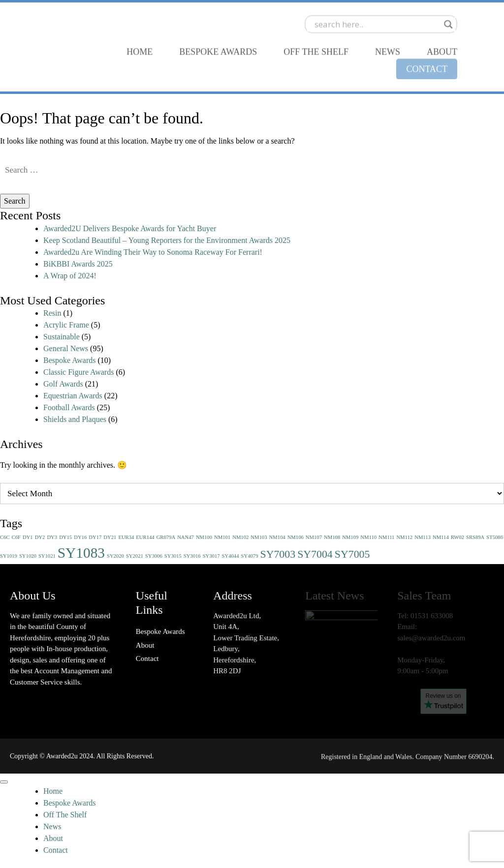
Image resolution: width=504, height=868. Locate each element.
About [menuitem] (53, 838)
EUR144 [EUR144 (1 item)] (145, 537)
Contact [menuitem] (56, 850)
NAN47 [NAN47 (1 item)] (186, 537)
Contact (147, 658)
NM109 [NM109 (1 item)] (350, 537)
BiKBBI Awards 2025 (78, 264)
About (145, 645)
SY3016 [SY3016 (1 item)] (192, 556)
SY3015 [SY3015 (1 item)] (173, 556)
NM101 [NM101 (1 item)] (222, 537)
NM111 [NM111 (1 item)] (386, 537)
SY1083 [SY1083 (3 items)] (81, 553)
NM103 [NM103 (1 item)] (259, 537)
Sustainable (62, 337)
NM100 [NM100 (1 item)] (204, 537)
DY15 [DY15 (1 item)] (65, 537)
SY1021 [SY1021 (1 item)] (47, 556)
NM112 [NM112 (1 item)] (404, 537)
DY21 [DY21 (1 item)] (110, 537)
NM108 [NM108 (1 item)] (332, 537)
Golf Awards (63, 384)
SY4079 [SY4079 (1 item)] (250, 556)
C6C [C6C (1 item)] (5, 537)
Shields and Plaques (75, 419)
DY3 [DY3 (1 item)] (52, 537)
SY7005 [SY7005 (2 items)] (352, 554)
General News (66, 348)
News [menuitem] (52, 826)
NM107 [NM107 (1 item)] (314, 537)
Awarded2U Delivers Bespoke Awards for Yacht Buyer (130, 228)
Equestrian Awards (73, 396)
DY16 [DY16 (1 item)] (80, 537)
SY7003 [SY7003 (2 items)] (278, 554)
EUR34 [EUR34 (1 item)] (126, 537)
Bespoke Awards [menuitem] (70, 803)
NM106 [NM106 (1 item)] (296, 537)
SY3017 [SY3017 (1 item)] (211, 556)
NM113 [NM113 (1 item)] (423, 537)
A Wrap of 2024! (70, 276)
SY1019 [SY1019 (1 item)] (9, 556)
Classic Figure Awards (79, 372)
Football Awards (69, 407)
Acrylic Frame (66, 325)
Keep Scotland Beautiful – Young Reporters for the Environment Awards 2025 (167, 240)
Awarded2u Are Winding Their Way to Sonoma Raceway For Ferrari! (153, 252)
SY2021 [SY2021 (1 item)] (135, 556)
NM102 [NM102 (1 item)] (240, 537)
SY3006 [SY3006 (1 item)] (154, 556)
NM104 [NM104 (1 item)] (277, 537)
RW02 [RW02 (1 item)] (457, 537)
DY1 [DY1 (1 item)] (28, 537)
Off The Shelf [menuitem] (65, 815)
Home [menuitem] (53, 791)
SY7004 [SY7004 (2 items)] (315, 554)
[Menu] (4, 782)
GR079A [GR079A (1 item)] (166, 537)
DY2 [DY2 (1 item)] (40, 537)
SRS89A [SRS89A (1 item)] (475, 537)
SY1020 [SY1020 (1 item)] (28, 556)
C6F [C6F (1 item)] (16, 537)
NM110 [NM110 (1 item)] (368, 537)
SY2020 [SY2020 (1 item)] (115, 556)
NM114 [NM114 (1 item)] (441, 537)
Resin (52, 313)
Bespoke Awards (70, 360)
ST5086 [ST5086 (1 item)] (495, 537)
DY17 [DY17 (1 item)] (95, 537)
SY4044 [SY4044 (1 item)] (231, 556)
